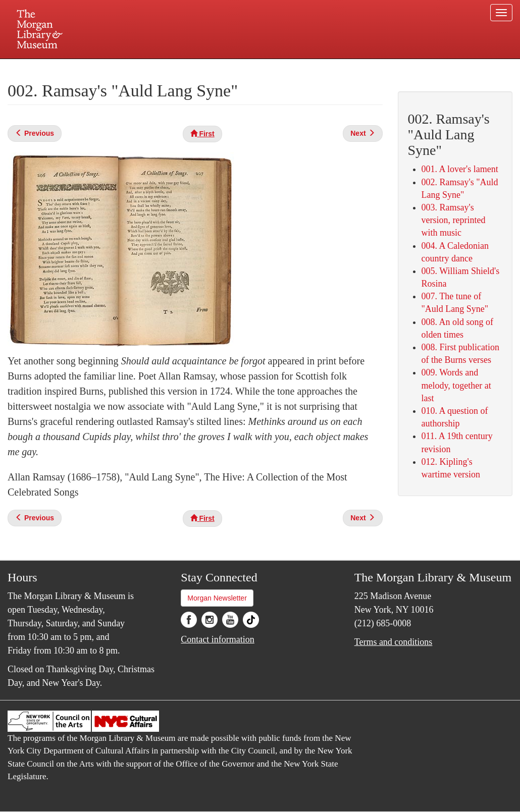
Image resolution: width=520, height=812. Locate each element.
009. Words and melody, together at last (456, 385)
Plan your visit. (140, 68)
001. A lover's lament (460, 169)
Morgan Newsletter (217, 598)
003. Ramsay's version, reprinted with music (454, 220)
